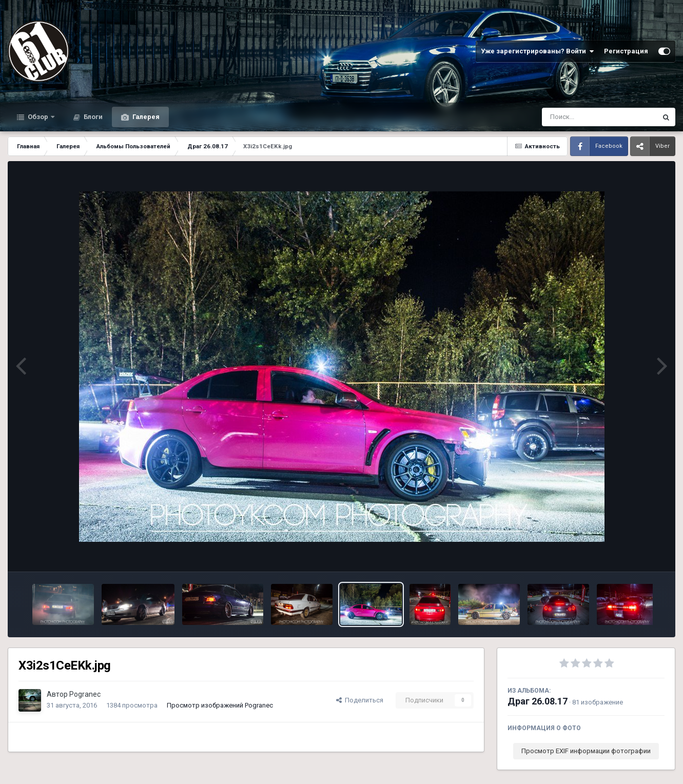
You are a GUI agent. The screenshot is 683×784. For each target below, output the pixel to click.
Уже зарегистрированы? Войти (537, 51)
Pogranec (85, 694)
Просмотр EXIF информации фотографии (586, 751)
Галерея (145, 117)
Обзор (38, 117)
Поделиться (360, 700)
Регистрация (626, 51)
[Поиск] (580, 117)
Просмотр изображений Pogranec (220, 705)
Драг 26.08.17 (538, 701)
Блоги (92, 117)
